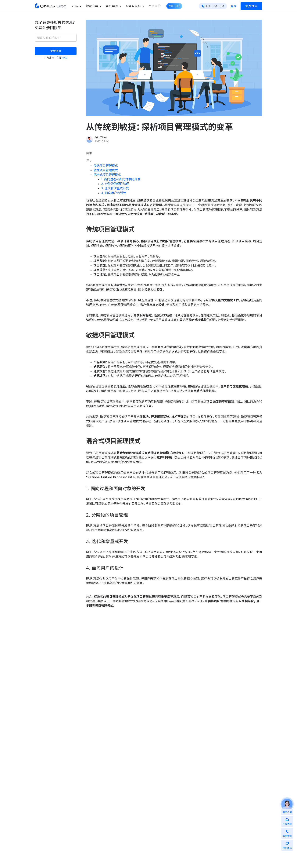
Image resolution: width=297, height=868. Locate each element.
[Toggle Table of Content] (89, 161)
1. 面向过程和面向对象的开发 (121, 179)
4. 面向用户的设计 (114, 193)
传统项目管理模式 (106, 166)
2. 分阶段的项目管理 (115, 184)
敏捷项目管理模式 (106, 170)
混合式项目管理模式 (107, 175)
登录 (234, 6)
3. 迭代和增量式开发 (115, 188)
